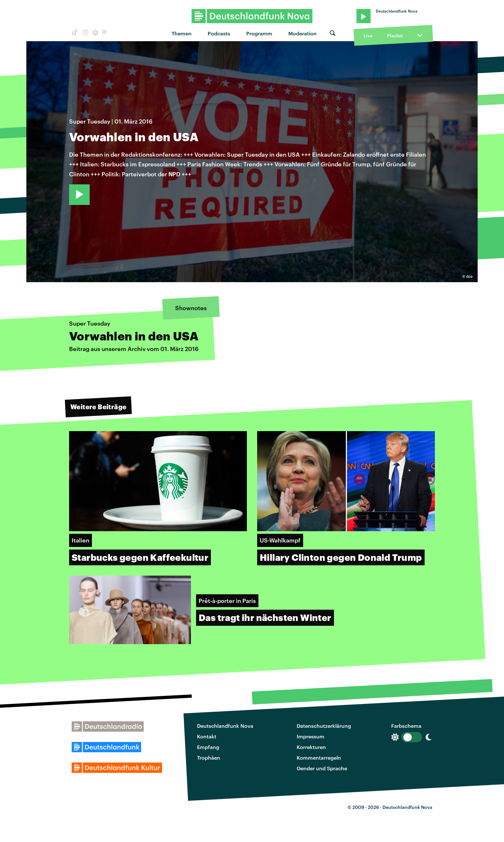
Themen (182, 33)
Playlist (395, 36)
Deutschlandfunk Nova (225, 726)
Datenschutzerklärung (324, 726)
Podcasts (219, 33)
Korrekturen (311, 747)
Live (368, 36)
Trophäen (209, 758)
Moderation (302, 33)
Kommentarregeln (319, 758)
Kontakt (207, 736)
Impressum (310, 736)
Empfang (208, 747)
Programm (259, 33)
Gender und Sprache (322, 768)
